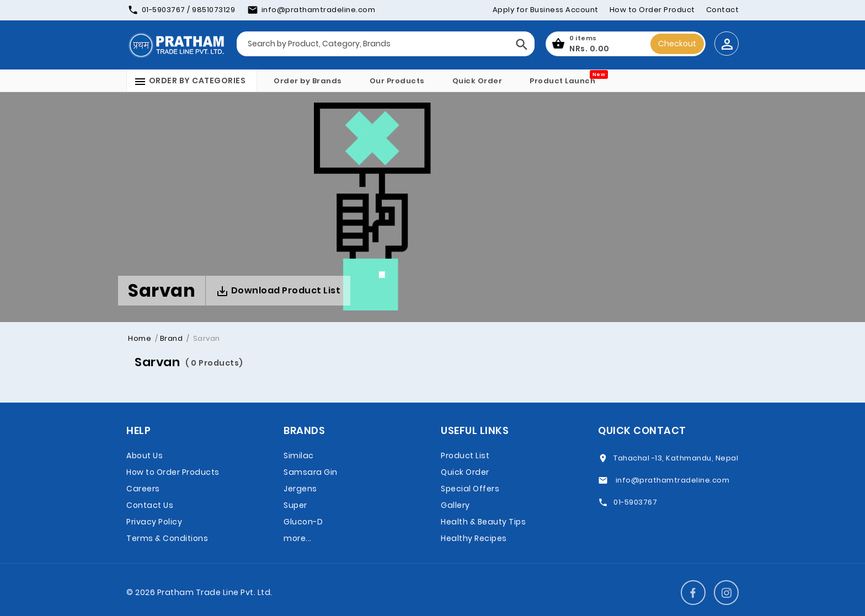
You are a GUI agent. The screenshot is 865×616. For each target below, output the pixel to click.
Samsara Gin (311, 472)
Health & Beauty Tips (483, 522)
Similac (299, 456)
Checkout (677, 44)
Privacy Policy (154, 522)
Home (140, 338)
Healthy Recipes (474, 538)
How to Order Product (652, 10)
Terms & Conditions (167, 538)
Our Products (397, 81)
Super (295, 505)
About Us (145, 456)
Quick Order (477, 81)
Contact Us (150, 505)
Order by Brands (308, 81)
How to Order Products (173, 472)
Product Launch (562, 81)
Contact (723, 10)
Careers (143, 489)
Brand (172, 338)
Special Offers (470, 489)
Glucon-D (303, 522)
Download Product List (278, 291)
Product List (465, 456)
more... (298, 538)
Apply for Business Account (546, 10)
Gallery (455, 505)
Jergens (300, 489)
